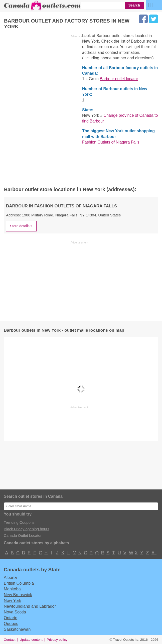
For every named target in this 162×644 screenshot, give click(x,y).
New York (13, 600)
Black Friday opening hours (27, 529)
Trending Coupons (19, 522)
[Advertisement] (46, 108)
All (154, 553)
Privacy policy (57, 640)
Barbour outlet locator (119, 79)
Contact (10, 640)
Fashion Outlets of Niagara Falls (111, 142)
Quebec (11, 623)
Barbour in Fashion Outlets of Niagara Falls (61, 206)
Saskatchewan (17, 629)
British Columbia (19, 583)
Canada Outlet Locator (23, 535)
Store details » (21, 226)
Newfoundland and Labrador (30, 606)
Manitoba (12, 589)
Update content (31, 640)
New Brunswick (18, 595)
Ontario (11, 618)
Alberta (10, 577)
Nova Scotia (15, 612)
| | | (151, 5)
